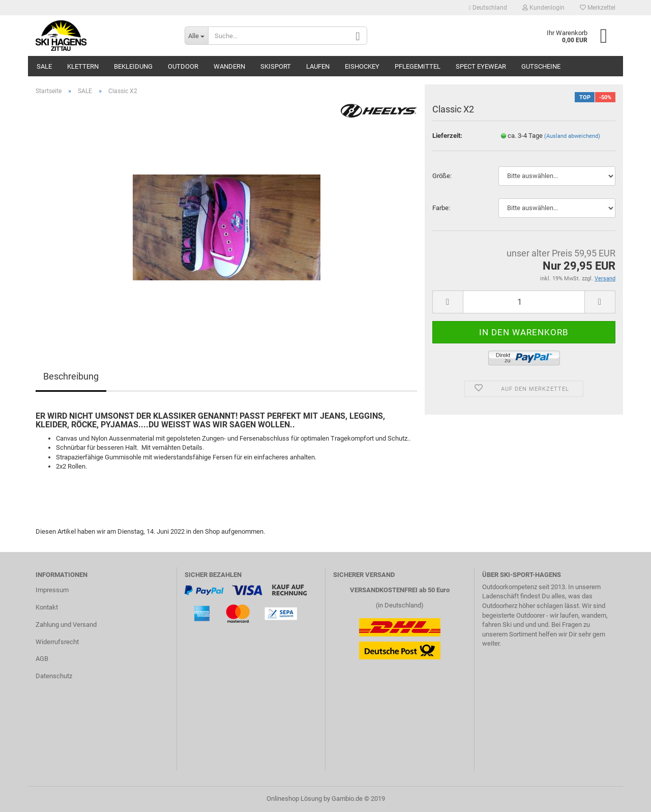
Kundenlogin (543, 8)
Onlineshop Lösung (294, 799)
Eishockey (362, 66)
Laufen (318, 66)
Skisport (276, 66)
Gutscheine (541, 66)
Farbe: (441, 208)
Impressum (52, 590)
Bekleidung (133, 66)
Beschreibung (71, 376)
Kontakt (47, 607)
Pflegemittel (418, 66)
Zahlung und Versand (66, 625)
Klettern (83, 66)
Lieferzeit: (447, 136)
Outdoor (183, 66)
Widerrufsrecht (57, 642)
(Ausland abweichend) (572, 136)
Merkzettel (598, 8)
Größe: (442, 176)
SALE (44, 66)
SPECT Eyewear (481, 66)
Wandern (229, 66)
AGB (42, 659)
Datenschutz (54, 676)
